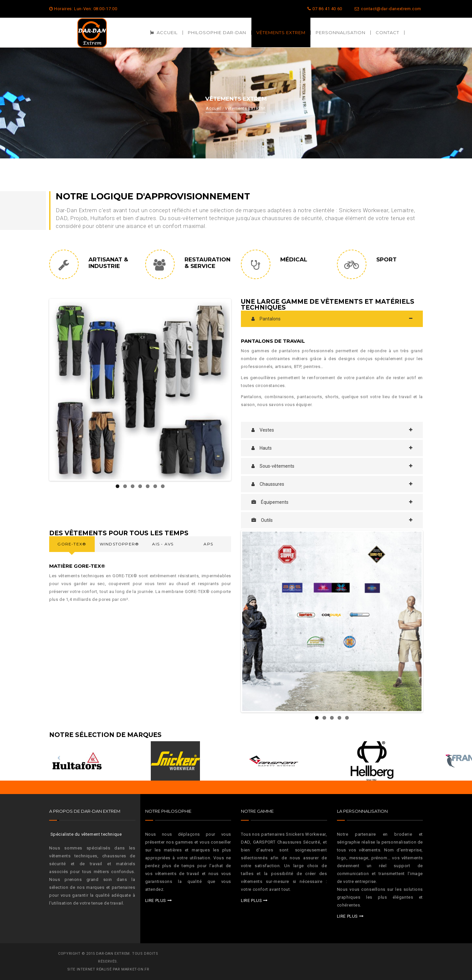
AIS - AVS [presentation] (163, 544)
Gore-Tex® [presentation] (72, 544)
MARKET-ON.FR (135, 969)
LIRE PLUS (156, 900)
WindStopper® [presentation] (119, 544)
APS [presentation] (208, 544)
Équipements (270, 502)
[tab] (332, 319)
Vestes (263, 430)
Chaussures (268, 484)
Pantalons (266, 319)
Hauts (262, 448)
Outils (262, 520)
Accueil (214, 108)
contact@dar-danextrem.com (388, 9)
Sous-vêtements (273, 466)
